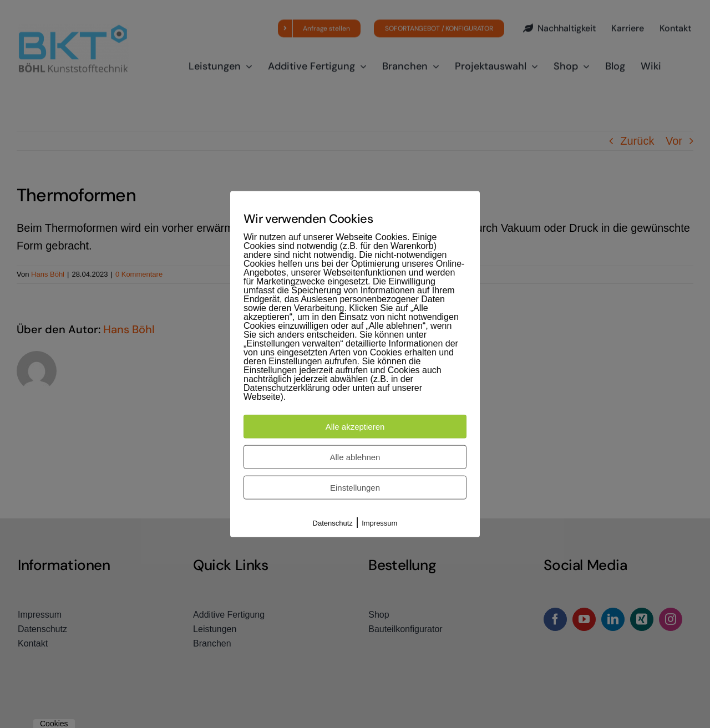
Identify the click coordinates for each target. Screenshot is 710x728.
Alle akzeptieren (355, 427)
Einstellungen (355, 488)
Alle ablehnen (355, 457)
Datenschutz (333, 523)
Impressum (379, 523)
